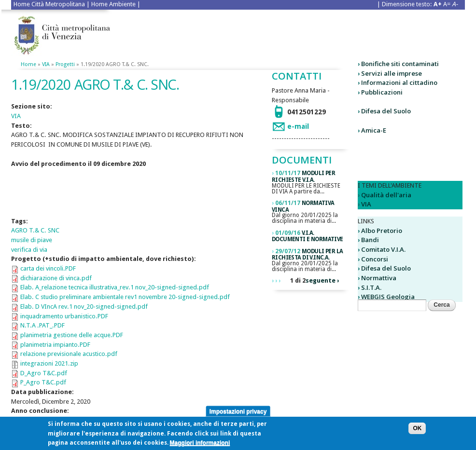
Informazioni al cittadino (399, 82)
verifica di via (29, 250)
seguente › (322, 280)
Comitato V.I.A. (383, 249)
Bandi (370, 240)
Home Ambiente (113, 4)
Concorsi (375, 259)
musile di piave (32, 240)
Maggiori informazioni (200, 445)
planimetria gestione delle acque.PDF (72, 335)
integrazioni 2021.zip (49, 363)
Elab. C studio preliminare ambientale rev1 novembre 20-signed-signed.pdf (125, 297)
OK (417, 431)
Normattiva (379, 278)
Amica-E (374, 130)
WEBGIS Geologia (388, 297)
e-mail (298, 126)
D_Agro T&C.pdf (44, 373)
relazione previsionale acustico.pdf (69, 354)
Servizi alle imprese (392, 73)
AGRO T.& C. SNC (35, 230)
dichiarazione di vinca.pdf (56, 278)
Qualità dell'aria (386, 195)
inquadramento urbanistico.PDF (64, 316)
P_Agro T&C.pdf (43, 382)
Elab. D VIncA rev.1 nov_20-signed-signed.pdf (84, 307)
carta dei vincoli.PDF (48, 268)
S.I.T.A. (371, 287)
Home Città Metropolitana (49, 4)
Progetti (65, 64)
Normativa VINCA (303, 206)
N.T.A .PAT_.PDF (42, 325)
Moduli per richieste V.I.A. (303, 177)
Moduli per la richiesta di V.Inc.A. (307, 255)
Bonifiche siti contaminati (400, 64)
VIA (46, 64)
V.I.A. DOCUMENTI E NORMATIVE (308, 236)
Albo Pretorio (382, 231)
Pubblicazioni (382, 92)
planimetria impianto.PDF (55, 345)
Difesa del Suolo (386, 111)
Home (28, 64)
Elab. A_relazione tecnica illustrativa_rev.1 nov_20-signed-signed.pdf (115, 287)
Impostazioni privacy (238, 413)
